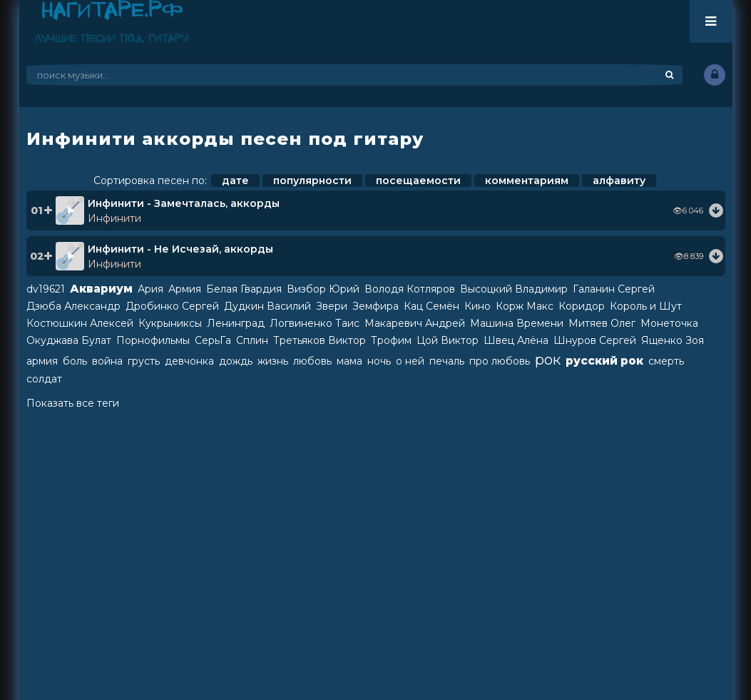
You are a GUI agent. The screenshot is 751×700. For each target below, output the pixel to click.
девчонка (189, 361)
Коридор (582, 306)
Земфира (375, 306)
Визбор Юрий (323, 289)
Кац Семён (431, 306)
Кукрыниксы (170, 323)
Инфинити (114, 218)
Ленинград (236, 323)
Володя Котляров (410, 289)
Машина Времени (517, 323)
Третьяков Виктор (320, 340)
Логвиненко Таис (315, 323)
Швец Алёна (516, 340)
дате (235, 181)
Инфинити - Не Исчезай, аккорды (180, 249)
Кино (477, 306)
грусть (144, 361)
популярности (312, 181)
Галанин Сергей (614, 289)
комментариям (527, 181)
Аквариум (101, 289)
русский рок (604, 361)
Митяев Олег (602, 323)
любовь (312, 361)
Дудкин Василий (267, 306)
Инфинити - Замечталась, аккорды (184, 203)
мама (349, 361)
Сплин (252, 340)
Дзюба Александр (73, 306)
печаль (447, 361)
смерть (666, 361)
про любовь (500, 361)
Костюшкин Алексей (80, 323)
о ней (410, 361)
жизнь (273, 361)
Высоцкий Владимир (514, 289)
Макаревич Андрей (415, 323)
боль (75, 361)
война (107, 361)
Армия (185, 289)
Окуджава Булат (69, 340)
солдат (44, 379)
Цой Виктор (448, 340)
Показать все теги (73, 403)
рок (548, 360)
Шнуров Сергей (595, 340)
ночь (379, 361)
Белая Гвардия (244, 289)
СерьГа (213, 340)
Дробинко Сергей (172, 306)
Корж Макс (525, 306)
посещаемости (418, 181)
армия (42, 361)
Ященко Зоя (673, 340)
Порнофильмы (153, 340)
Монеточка (669, 323)
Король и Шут (646, 306)
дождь (236, 361)
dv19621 (46, 289)
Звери (332, 306)
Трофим (391, 340)
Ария (150, 289)
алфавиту (619, 181)
